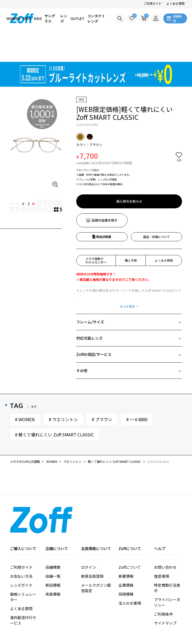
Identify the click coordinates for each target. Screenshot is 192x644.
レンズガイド (21, 557)
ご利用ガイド (152, 3)
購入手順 (131, 232)
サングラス (50, 18)
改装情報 (53, 566)
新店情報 (53, 557)
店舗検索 (53, 539)
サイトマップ (165, 595)
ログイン (88, 539)
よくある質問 (175, 3)
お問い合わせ (165, 539)
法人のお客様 (130, 575)
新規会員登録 (92, 548)
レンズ (64, 18)
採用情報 (126, 566)
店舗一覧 (53, 548)
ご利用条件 (163, 586)
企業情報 (126, 557)
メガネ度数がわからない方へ (96, 232)
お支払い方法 (21, 548)
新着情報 (126, 548)
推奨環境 (161, 548)
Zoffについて (130, 539)
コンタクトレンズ (96, 18)
